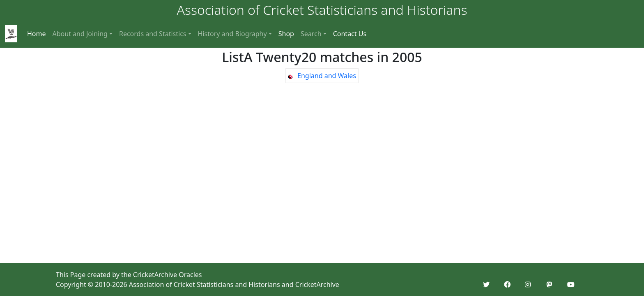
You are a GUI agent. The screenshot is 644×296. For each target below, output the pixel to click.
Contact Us (350, 34)
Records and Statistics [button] (153, 34)
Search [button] (311, 34)
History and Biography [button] (232, 34)
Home (37, 34)
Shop (286, 34)
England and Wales (327, 76)
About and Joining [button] (80, 34)
